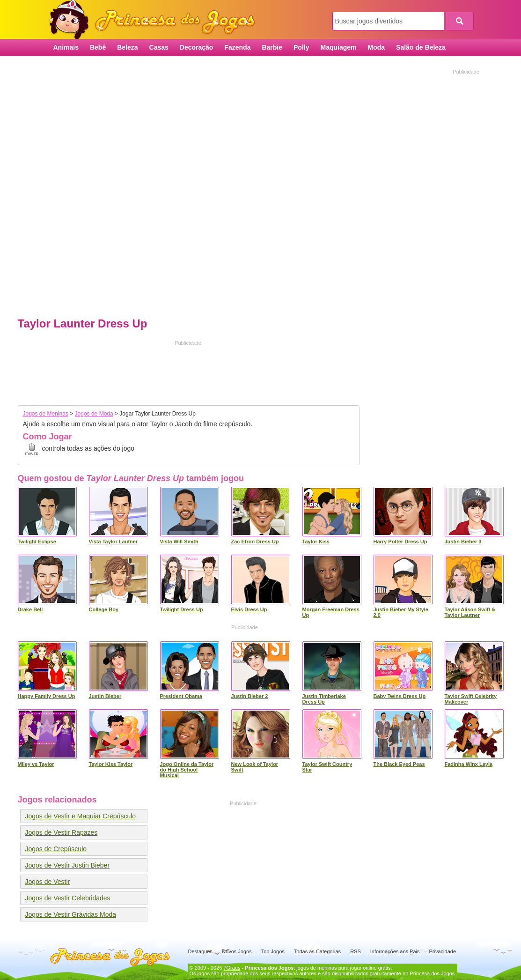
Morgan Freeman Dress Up (331, 612)
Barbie (272, 47)
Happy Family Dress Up (47, 696)
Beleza (127, 47)
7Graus (232, 968)
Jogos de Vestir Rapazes (62, 832)
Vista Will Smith (179, 542)
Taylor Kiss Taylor (111, 764)
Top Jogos (273, 951)
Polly (301, 47)
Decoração (197, 47)
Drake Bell (30, 609)
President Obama (181, 696)
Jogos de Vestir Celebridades (68, 898)
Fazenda (237, 47)
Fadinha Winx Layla (469, 764)
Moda (377, 47)
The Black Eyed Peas (399, 764)
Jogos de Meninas (46, 414)
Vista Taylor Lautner (114, 542)
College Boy (104, 609)
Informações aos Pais (395, 951)
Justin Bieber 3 (463, 542)
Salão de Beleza (421, 47)
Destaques (201, 951)
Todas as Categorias (317, 951)
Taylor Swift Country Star (327, 767)
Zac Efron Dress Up (255, 542)
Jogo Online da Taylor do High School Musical (187, 770)
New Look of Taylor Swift (255, 767)
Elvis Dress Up (249, 609)
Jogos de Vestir (48, 882)
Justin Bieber (105, 696)
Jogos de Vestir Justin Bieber (68, 865)
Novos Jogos (237, 951)
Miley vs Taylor (36, 764)
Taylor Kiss (316, 542)
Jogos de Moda (94, 414)
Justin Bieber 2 (250, 696)
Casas (159, 47)
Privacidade (443, 951)
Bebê (98, 47)
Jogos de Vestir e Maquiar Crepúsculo (81, 816)
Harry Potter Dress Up (400, 542)
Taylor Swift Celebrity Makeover (471, 699)
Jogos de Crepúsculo (56, 849)
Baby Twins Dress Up (400, 696)
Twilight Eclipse (37, 542)
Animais (66, 47)
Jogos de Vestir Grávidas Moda (71, 914)
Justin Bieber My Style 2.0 (401, 612)
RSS (356, 951)
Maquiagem (338, 47)
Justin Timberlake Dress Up (324, 699)
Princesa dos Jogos (155, 20)
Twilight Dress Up (182, 609)
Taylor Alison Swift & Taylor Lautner (470, 612)
